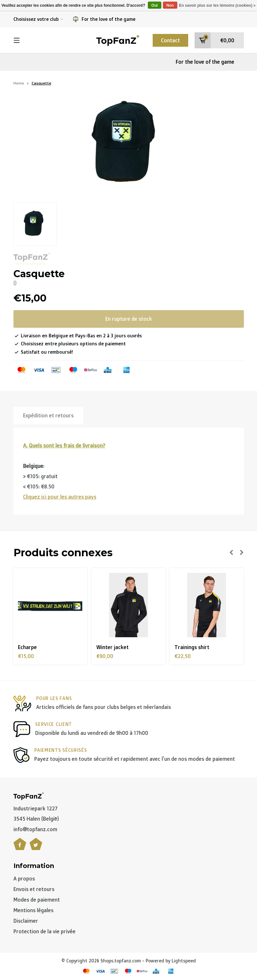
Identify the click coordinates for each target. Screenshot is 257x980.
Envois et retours (34, 889)
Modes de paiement (37, 900)
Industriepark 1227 (36, 808)
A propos (24, 879)
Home (19, 83)
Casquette (41, 83)
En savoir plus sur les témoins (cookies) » (217, 5)
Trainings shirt (192, 647)
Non (170, 5)
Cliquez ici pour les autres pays (60, 497)
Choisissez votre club (38, 19)
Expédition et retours (48, 415)
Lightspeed (184, 961)
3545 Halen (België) (36, 819)
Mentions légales (33, 910)
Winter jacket (112, 647)
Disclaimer (26, 921)
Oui (155, 5)
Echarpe (27, 647)
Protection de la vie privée (44, 931)
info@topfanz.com (35, 829)
